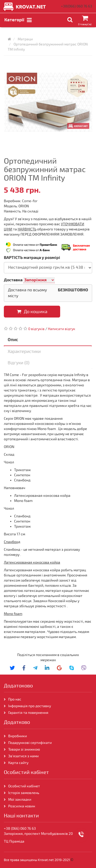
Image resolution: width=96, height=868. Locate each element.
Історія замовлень (24, 793)
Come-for (30, 201)
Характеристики (24, 352)
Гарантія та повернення (28, 713)
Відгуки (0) (19, 363)
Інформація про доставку (30, 706)
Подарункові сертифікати (30, 743)
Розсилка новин (22, 806)
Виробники (18, 736)
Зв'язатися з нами (23, 756)
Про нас (15, 699)
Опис (13, 340)
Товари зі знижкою (24, 749)
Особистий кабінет (24, 786)
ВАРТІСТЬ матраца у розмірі (32, 258)
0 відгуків (36, 329)
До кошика (32, 312)
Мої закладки (20, 800)
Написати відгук (62, 329)
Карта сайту (18, 763)
